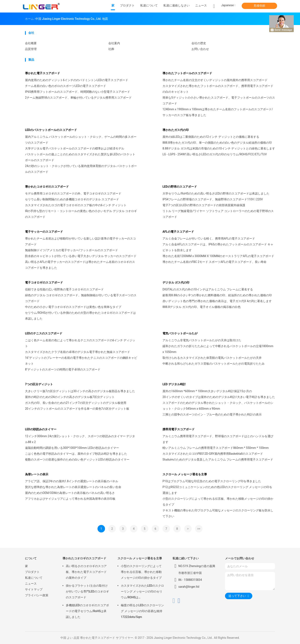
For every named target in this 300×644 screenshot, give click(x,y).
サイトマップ (34, 589)
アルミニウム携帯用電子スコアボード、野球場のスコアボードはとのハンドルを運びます (218, 439)
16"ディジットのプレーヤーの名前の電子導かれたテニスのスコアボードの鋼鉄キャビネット (81, 361)
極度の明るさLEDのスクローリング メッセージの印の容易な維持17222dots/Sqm (142, 611)
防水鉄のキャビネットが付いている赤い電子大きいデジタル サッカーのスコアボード (81, 256)
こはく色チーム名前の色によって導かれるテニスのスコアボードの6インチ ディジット (80, 343)
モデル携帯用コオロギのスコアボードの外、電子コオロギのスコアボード (73, 193)
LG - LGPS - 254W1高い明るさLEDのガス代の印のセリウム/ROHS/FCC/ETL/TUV (215, 154)
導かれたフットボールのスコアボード (187, 73)
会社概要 (31, 43)
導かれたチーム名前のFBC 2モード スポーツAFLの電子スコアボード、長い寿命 (214, 262)
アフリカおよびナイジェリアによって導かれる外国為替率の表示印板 (70, 499)
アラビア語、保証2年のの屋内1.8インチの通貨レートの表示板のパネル (72, 481)
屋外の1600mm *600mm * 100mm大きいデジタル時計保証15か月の (207, 391)
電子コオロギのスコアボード (44, 282)
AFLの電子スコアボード (178, 232)
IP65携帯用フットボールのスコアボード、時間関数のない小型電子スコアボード (77, 92)
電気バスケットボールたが (180, 333)
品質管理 (31, 49)
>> (199, 529)
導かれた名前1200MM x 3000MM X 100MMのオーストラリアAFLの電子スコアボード (218, 256)
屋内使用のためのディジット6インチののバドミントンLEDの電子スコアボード (77, 80)
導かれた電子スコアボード (42, 73)
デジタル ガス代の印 (176, 282)
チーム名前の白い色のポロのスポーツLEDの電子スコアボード (66, 86)
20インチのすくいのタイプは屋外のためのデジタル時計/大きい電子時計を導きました (219, 397)
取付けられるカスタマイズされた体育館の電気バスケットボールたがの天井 (212, 358)
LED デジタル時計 (174, 384)
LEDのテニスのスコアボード (44, 333)
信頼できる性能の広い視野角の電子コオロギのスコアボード (64, 289)
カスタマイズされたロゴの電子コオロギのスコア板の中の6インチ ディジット (76, 205)
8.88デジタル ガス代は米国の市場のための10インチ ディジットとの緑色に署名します (219, 148)
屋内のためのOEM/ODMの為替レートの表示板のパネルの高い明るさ (70, 493)
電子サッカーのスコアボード (44, 232)
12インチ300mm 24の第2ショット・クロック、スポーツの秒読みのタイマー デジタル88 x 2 (80, 439)
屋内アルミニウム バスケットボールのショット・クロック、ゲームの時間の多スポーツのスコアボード (81, 140)
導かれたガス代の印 (176, 130)
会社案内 (114, 43)
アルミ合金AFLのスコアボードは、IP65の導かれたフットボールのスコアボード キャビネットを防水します (218, 247)
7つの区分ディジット (39, 384)
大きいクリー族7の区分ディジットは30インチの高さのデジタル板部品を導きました (80, 391)
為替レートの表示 (37, 474)
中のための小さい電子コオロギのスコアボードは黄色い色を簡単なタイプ (73, 307)
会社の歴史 (199, 43)
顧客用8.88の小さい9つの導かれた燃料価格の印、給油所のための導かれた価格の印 (217, 295)
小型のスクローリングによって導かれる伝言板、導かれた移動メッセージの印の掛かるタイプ (218, 502)
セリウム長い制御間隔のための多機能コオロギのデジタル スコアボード (72, 199)
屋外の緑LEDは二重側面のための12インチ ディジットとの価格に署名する (211, 137)
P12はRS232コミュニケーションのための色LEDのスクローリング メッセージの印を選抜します (217, 490)
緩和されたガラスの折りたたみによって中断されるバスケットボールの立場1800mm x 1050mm (218, 349)
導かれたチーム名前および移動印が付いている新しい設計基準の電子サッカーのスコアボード (80, 241)
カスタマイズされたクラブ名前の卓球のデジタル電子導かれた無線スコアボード (77, 352)
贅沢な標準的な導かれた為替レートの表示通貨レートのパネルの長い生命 (73, 487)
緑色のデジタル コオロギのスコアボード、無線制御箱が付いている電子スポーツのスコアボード (81, 298)
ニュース (31, 584)
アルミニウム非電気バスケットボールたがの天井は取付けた (202, 340)
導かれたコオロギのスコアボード (47, 187)
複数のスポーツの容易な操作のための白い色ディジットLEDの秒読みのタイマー (77, 459)
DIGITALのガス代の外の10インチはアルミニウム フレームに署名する (208, 289)
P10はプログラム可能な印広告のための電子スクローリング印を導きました (212, 481)
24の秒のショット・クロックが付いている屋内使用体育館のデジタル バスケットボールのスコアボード (81, 169)
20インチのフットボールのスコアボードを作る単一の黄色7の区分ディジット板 (77, 409)
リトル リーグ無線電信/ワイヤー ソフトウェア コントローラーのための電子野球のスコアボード (218, 214)
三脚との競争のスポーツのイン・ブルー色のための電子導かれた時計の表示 (212, 414)
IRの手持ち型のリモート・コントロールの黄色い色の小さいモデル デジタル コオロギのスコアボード (81, 214)
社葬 (111, 49)
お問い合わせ (200, 49)
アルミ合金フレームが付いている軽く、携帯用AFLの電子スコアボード (209, 239)
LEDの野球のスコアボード (180, 187)
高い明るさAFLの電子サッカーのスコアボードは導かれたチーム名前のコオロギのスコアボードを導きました (80, 265)
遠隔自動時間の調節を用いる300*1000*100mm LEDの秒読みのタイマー (72, 448)
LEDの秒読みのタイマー (41, 429)
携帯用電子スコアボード (179, 429)
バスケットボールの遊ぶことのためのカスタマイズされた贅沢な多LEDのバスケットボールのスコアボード (80, 157)
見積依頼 (259, 6)
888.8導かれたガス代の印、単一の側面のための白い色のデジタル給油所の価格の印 (217, 143)
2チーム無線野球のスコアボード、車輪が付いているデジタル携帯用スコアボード (78, 98)
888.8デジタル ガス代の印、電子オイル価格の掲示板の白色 (202, 307)
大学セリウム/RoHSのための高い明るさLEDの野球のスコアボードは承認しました (216, 193)
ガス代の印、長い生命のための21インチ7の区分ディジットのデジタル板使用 (76, 403)
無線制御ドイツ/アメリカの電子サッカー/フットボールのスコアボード (71, 250)
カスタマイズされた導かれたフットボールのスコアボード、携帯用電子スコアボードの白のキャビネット (218, 89)
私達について (34, 578)
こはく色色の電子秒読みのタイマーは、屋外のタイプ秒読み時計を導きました (76, 454)
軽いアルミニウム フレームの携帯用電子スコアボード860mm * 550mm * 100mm (216, 448)
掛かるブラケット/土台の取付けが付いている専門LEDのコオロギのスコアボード (87, 591)
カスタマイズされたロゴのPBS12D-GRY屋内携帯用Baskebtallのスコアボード (213, 454)
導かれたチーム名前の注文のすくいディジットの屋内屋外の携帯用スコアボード (215, 80)
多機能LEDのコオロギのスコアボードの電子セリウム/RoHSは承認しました (87, 611)
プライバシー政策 (37, 595)
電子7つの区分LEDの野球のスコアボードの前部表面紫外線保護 (204, 205)
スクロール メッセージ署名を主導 (185, 474)
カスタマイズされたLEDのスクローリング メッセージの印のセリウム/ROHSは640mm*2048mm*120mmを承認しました (142, 592)
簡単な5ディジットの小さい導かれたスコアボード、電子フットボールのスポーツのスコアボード (219, 100)
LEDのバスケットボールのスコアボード (51, 130)
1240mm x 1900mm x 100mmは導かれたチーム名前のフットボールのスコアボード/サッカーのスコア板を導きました (218, 112)
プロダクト (32, 572)
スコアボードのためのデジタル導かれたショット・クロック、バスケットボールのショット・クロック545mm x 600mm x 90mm (218, 406)
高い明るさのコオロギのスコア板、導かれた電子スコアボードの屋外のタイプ (86, 572)
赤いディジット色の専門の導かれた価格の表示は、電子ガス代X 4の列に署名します (217, 301)
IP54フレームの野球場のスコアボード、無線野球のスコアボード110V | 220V (213, 199)
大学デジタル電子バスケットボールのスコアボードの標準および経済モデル (75, 148)
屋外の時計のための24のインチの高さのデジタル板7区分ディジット (70, 397)
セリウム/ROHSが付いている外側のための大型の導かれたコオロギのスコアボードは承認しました (80, 316)
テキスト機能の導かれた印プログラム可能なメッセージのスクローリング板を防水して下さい (218, 513)
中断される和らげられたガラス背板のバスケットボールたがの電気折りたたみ (214, 364)
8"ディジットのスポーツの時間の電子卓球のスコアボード (63, 369)
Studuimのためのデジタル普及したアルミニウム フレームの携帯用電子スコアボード (218, 459)
